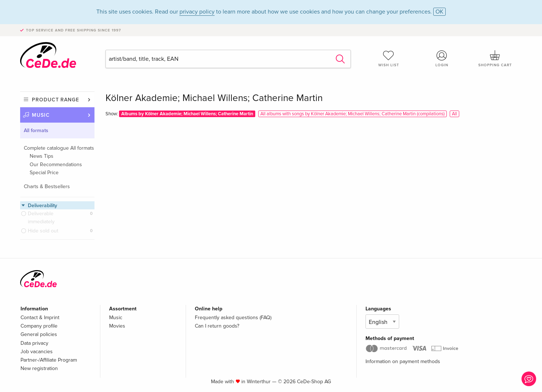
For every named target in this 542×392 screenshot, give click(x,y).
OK (439, 12)
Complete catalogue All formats (59, 148)
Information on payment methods (403, 361)
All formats (36, 130)
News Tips (42, 156)
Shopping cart (495, 59)
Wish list (389, 59)
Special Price (44, 173)
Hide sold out (43, 231)
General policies (39, 334)
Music (41, 115)
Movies (117, 326)
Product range (55, 100)
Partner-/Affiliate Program (49, 360)
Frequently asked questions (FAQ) (233, 318)
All (454, 114)
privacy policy (197, 12)
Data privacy (34, 343)
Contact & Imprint (40, 318)
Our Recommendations (56, 165)
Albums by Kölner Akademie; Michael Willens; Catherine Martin (187, 114)
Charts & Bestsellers (47, 186)
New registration (39, 368)
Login (442, 59)
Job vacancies (37, 352)
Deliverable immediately (41, 218)
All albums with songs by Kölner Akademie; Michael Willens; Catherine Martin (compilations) (352, 114)
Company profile (39, 326)
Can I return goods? (217, 326)
